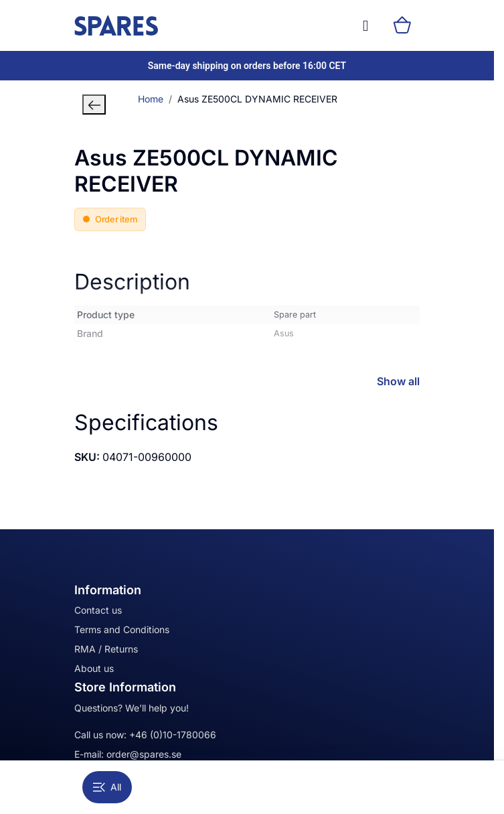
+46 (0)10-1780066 (173, 735)
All (107, 787)
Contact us (98, 610)
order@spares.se (144, 754)
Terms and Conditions (122, 629)
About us (94, 668)
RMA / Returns (106, 649)
